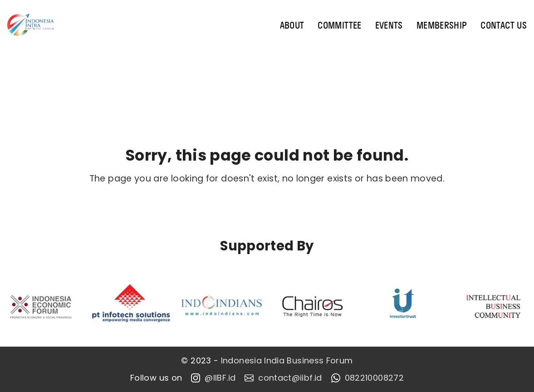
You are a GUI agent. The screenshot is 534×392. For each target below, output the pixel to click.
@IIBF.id (213, 378)
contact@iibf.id (283, 378)
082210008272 (367, 378)
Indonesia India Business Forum (287, 361)
